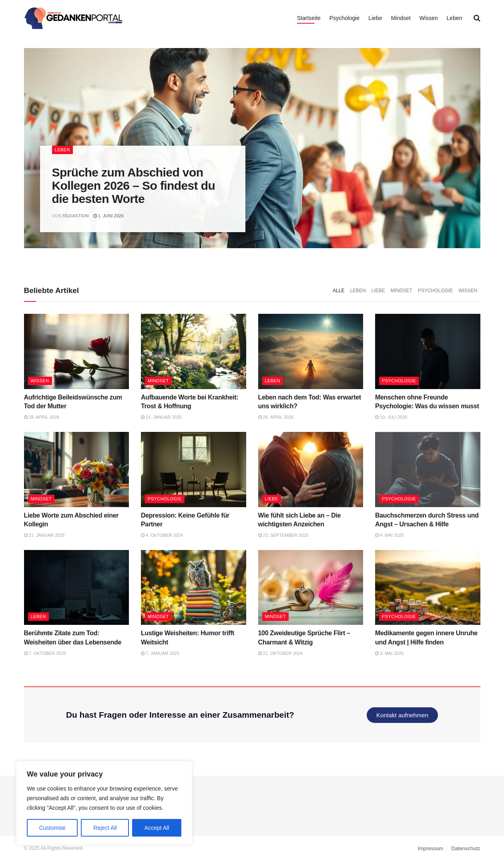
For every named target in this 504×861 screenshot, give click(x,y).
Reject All (105, 828)
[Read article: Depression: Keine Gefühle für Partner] (194, 470)
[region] (104, 803)
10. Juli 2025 (391, 417)
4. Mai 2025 (389, 535)
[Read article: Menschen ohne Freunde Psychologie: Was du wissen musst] (428, 351)
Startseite (309, 18)
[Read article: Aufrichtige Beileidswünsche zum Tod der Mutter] (77, 351)
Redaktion (75, 216)
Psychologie (345, 18)
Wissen (429, 18)
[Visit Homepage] (74, 18)
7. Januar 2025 (160, 653)
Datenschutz (466, 848)
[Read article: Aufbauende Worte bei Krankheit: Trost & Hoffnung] (194, 351)
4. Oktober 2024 (162, 535)
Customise (52, 828)
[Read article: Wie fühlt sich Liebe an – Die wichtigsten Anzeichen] (311, 470)
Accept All (157, 828)
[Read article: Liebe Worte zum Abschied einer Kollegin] (77, 470)
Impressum (430, 848)
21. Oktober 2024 (281, 653)
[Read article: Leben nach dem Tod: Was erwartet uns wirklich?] (311, 351)
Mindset (401, 18)
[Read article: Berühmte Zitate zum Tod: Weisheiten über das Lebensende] (77, 588)
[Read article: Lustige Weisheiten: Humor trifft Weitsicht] (194, 588)
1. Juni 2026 (108, 216)
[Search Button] (477, 18)
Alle (338, 291)
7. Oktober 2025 (45, 653)
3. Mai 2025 (389, 653)
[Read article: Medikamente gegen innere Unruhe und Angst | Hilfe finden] (428, 588)
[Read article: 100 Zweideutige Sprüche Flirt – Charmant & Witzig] (311, 588)
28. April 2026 (42, 417)
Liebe (375, 18)
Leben (455, 18)
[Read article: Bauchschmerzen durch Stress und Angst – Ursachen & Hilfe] (428, 470)
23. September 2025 (283, 535)
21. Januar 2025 (161, 417)
